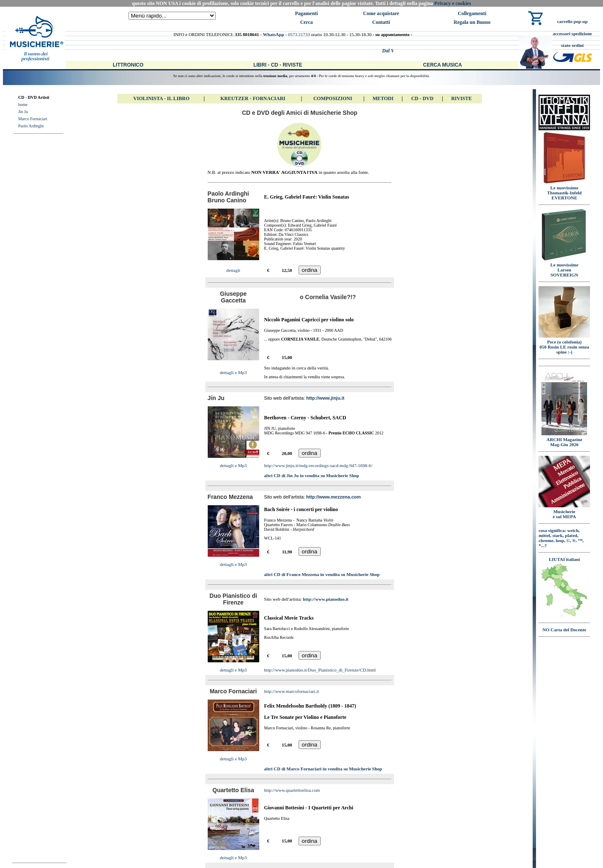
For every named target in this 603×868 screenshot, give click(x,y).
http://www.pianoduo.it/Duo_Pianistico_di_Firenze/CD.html (320, 670)
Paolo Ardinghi (31, 126)
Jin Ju (23, 112)
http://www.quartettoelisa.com (292, 790)
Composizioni (333, 98)
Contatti (381, 22)
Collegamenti (472, 13)
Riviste (461, 98)
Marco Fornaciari (33, 119)
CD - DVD (422, 98)
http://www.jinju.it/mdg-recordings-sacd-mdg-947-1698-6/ (318, 465)
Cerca (307, 22)
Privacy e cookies (453, 3)
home (23, 105)
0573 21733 (299, 34)
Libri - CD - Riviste (278, 65)
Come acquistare (381, 13)
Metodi (383, 98)
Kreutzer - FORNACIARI (253, 98)
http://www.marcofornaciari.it (292, 691)
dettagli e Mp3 (233, 372)
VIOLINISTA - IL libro (161, 98)
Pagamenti (307, 13)
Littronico (128, 65)
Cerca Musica (442, 65)
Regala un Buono (472, 22)
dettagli (233, 270)
